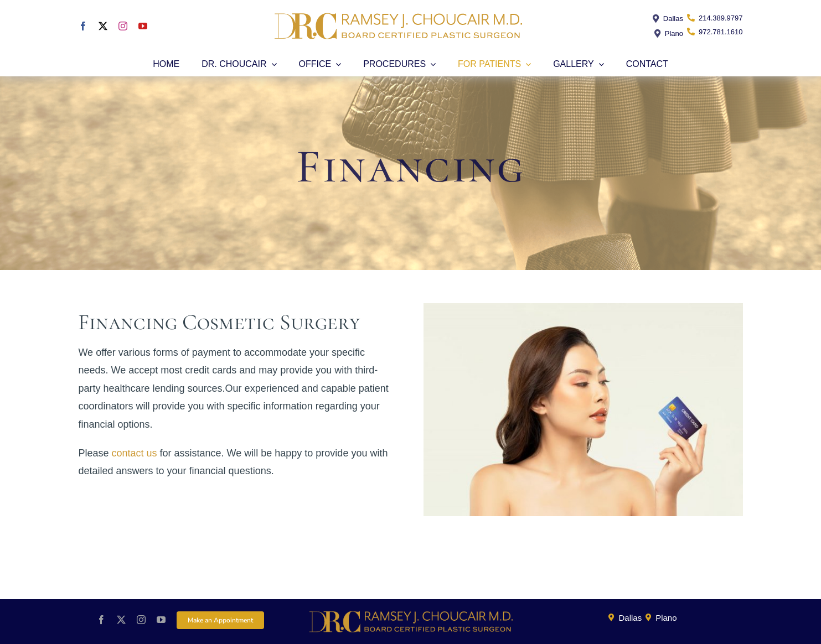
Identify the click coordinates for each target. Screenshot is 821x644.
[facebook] (83, 26)
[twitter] (103, 26)
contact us (135, 453)
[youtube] (143, 26)
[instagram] (123, 26)
